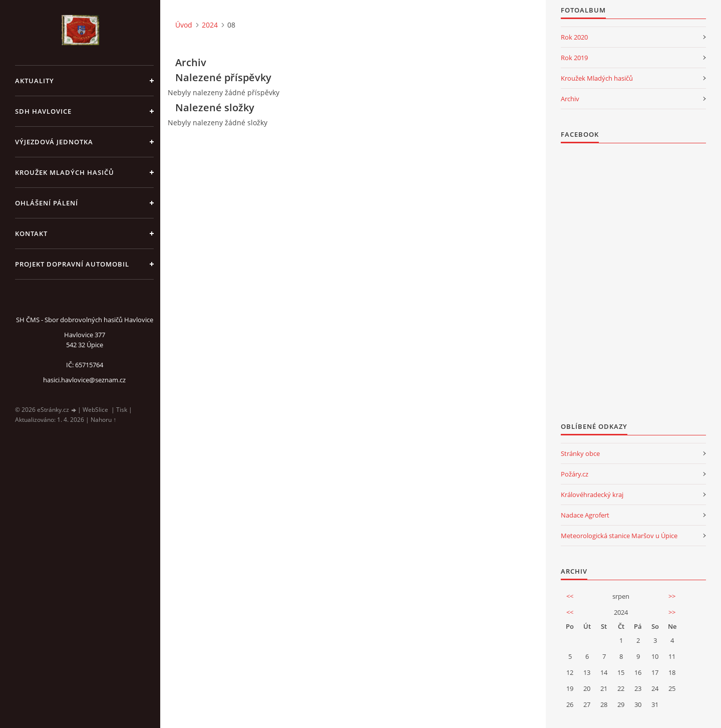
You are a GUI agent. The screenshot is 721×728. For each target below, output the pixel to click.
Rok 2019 (574, 58)
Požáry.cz (575, 474)
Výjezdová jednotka (54, 142)
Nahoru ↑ (103, 420)
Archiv (570, 99)
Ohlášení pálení (47, 203)
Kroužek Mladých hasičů (597, 78)
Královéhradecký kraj (592, 495)
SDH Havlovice (43, 111)
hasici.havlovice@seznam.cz (84, 380)
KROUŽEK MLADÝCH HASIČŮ (65, 172)
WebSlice (95, 410)
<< (570, 596)
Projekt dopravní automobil (72, 264)
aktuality (35, 81)
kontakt (31, 233)
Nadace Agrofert (585, 515)
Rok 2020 (574, 37)
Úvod (184, 25)
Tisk (122, 410)
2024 (210, 25)
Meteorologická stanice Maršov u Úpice (619, 536)
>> (672, 596)
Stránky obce (580, 453)
